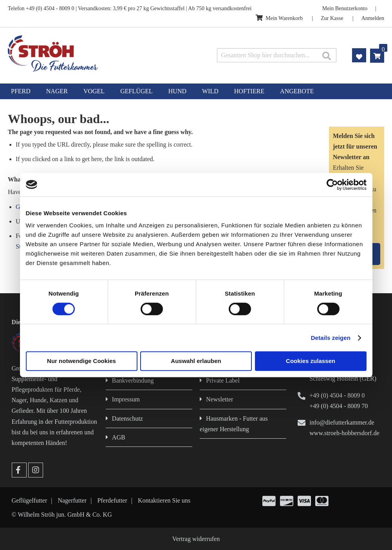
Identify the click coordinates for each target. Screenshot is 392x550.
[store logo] (82, 54)
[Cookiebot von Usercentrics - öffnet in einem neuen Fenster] (332, 185)
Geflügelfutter (30, 500)
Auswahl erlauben (196, 361)
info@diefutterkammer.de (342, 422)
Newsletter (219, 399)
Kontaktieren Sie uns (164, 500)
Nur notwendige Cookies (81, 361)
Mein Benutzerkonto (345, 8)
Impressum (126, 399)
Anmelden (373, 18)
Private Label (223, 380)
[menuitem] (21, 91)
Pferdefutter (112, 500)
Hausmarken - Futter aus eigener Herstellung (234, 424)
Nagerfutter (72, 500)
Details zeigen (331, 338)
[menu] (196, 91)
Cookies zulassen (311, 361)
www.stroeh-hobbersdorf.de (344, 433)
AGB (119, 437)
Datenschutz (127, 418)
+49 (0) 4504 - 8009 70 (339, 406)
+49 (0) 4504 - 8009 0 (337, 395)
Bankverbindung (133, 380)
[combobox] (277, 55)
